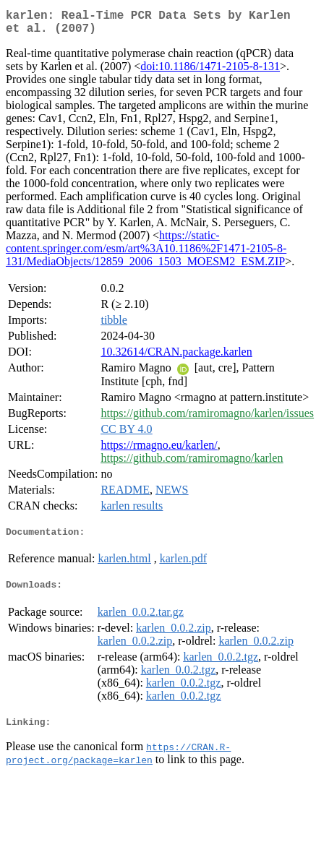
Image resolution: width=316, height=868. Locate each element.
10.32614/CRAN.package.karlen (176, 357)
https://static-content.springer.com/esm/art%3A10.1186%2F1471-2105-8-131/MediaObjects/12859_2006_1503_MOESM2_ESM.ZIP (146, 254)
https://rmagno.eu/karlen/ (159, 451)
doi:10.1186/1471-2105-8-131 (210, 72)
